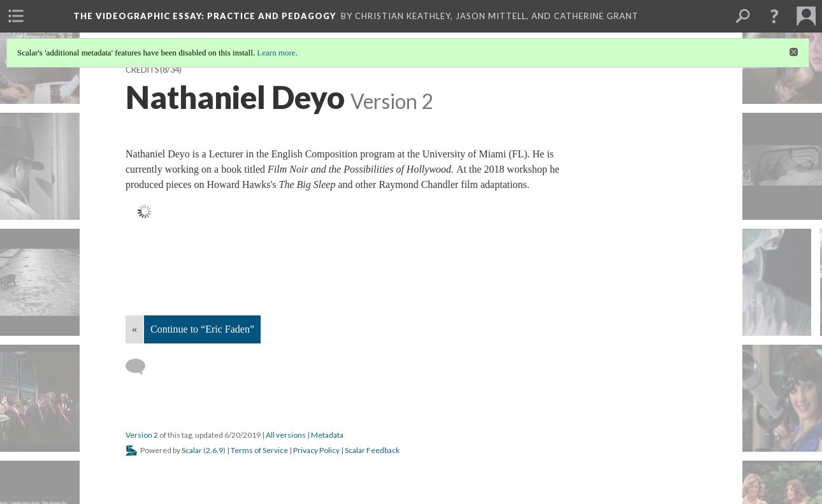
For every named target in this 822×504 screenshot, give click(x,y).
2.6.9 (214, 450)
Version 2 (142, 435)
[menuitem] (16, 16)
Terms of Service (259, 450)
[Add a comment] (141, 367)
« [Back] (134, 329)
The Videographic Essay (205, 16)
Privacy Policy (316, 450)
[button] (774, 16)
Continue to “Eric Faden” (202, 329)
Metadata (327, 435)
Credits (142, 70)
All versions (286, 435)
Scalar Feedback (372, 450)
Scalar (192, 450)
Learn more (276, 53)
